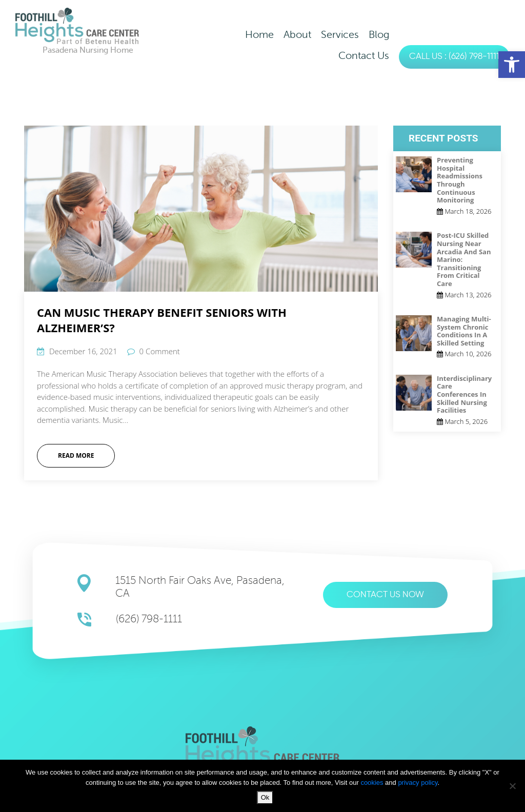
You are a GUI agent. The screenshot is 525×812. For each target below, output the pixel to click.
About (297, 35)
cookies (373, 783)
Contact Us (364, 56)
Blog (379, 35)
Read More (76, 455)
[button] (512, 65)
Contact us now (385, 595)
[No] (512, 786)
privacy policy (418, 783)
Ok (265, 797)
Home (259, 35)
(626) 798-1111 (149, 619)
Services (340, 35)
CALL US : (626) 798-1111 (454, 57)
